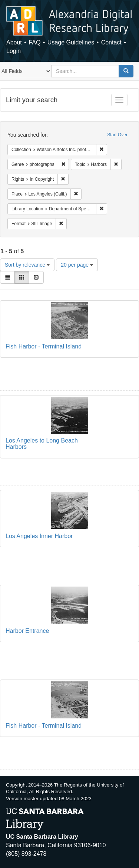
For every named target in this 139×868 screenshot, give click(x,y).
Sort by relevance (27, 265)
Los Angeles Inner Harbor (39, 536)
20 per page (77, 265)
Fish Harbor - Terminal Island (44, 346)
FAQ (34, 42)
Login (14, 51)
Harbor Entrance (27, 631)
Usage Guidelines (71, 42)
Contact (111, 42)
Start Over (117, 135)
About (14, 42)
